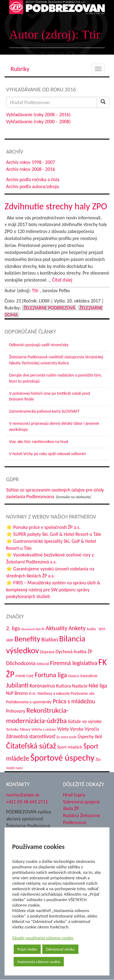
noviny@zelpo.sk (23, 795)
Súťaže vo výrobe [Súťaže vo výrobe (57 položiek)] (85, 721)
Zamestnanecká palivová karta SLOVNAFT (44, 411)
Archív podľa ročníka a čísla (33, 179)
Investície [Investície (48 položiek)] (89, 676)
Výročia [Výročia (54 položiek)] (92, 729)
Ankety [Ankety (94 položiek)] (77, 628)
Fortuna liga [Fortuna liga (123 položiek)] (51, 675)
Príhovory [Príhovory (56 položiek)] (16, 711)
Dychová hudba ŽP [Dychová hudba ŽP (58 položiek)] (74, 651)
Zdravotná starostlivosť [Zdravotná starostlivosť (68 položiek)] (31, 736)
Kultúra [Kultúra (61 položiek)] (63, 686)
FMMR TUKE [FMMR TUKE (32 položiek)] (25, 676)
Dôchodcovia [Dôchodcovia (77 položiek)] (21, 663)
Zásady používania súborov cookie (43, 938)
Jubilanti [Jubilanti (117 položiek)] (17, 685)
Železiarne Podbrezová (49, 308)
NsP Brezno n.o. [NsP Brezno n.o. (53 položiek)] (21, 693)
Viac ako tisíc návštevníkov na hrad (39, 442)
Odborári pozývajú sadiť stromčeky (39, 345)
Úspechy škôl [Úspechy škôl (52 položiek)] (90, 737)
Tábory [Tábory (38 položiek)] (25, 729)
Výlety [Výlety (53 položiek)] (63, 729)
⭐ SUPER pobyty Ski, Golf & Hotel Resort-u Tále (54, 534)
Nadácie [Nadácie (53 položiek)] (80, 686)
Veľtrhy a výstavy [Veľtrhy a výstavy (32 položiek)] (44, 729)
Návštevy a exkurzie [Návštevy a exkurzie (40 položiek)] (54, 693)
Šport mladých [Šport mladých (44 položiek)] (70, 747)
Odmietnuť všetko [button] (60, 949)
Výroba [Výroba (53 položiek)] (77, 729)
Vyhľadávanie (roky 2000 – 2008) (38, 122)
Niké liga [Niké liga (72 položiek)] (98, 686)
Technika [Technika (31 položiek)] (12, 729)
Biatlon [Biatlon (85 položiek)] (50, 639)
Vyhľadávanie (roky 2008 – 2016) (38, 115)
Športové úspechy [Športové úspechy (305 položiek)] (62, 758)
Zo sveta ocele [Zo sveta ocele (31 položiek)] (66, 737)
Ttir (35, 291)
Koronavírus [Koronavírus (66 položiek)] (42, 686)
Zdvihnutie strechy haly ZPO (56, 206)
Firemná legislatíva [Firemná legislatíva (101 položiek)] (74, 663)
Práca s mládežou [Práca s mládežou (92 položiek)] (74, 701)
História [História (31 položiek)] (74, 676)
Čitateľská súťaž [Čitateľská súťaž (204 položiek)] (31, 746)
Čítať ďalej (62, 280)
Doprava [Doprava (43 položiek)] (47, 652)
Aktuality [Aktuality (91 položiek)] (56, 628)
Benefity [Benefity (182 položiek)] (27, 639)
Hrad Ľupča (74, 795)
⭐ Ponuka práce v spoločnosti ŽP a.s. (43, 527)
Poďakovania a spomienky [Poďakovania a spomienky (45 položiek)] (29, 702)
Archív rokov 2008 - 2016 (31, 169)
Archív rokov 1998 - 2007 (31, 162)
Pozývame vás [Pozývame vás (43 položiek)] (83, 693)
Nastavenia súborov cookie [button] (39, 962)
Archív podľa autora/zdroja (32, 186)
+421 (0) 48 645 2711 (27, 802)
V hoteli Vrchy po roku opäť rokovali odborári (48, 454)
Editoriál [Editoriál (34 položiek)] (43, 664)
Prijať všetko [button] (27, 949)
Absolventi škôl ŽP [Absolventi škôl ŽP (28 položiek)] (33, 629)
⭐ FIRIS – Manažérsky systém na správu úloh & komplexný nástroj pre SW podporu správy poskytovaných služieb (53, 590)
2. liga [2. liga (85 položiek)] (13, 628)
